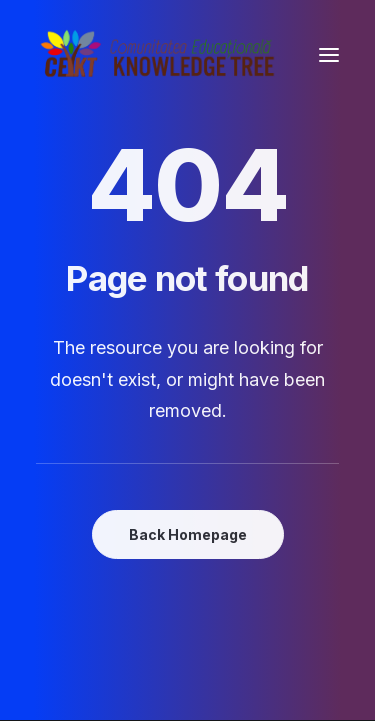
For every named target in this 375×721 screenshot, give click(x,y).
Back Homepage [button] (188, 534)
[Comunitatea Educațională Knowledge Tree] (161, 54)
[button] (329, 54)
